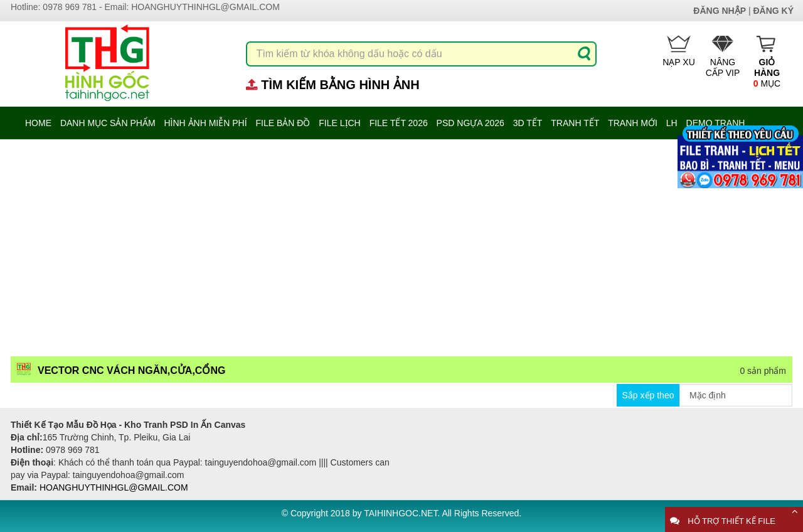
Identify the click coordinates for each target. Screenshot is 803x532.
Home (38, 123)
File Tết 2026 (399, 123)
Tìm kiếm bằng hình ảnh (340, 85)
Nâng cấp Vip (723, 56)
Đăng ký (773, 11)
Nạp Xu (679, 51)
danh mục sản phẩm (108, 123)
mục (767, 62)
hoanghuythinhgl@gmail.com (205, 7)
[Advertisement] (401, 247)
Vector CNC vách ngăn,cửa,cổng (131, 370)
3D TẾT (528, 123)
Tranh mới (633, 123)
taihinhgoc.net (401, 513)
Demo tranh (716, 123)
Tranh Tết (575, 123)
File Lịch (339, 123)
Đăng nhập (720, 11)
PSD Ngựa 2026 (471, 123)
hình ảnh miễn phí (205, 123)
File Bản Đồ (283, 123)
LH (672, 123)
